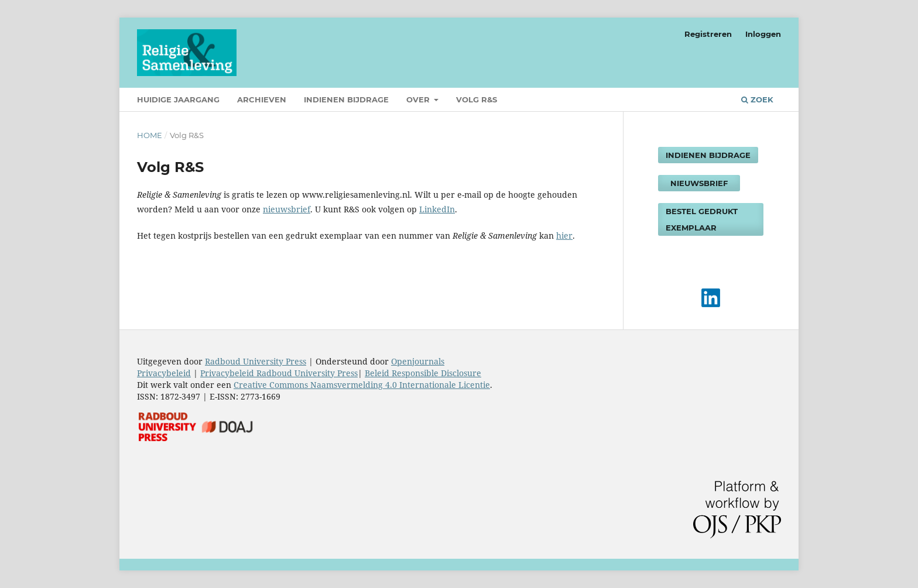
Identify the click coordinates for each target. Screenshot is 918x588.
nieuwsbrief (287, 209)
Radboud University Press (256, 361)
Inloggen (763, 34)
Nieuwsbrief (699, 183)
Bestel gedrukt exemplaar (702, 219)
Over (419, 99)
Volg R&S (477, 99)
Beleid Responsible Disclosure (423, 373)
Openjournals (418, 361)
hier (564, 235)
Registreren (708, 34)
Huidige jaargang (178, 99)
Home (150, 135)
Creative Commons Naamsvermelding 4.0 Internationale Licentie (362, 385)
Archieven (262, 99)
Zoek (757, 99)
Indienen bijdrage (346, 99)
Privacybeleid (164, 373)
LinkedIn (437, 209)
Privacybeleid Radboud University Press (279, 373)
